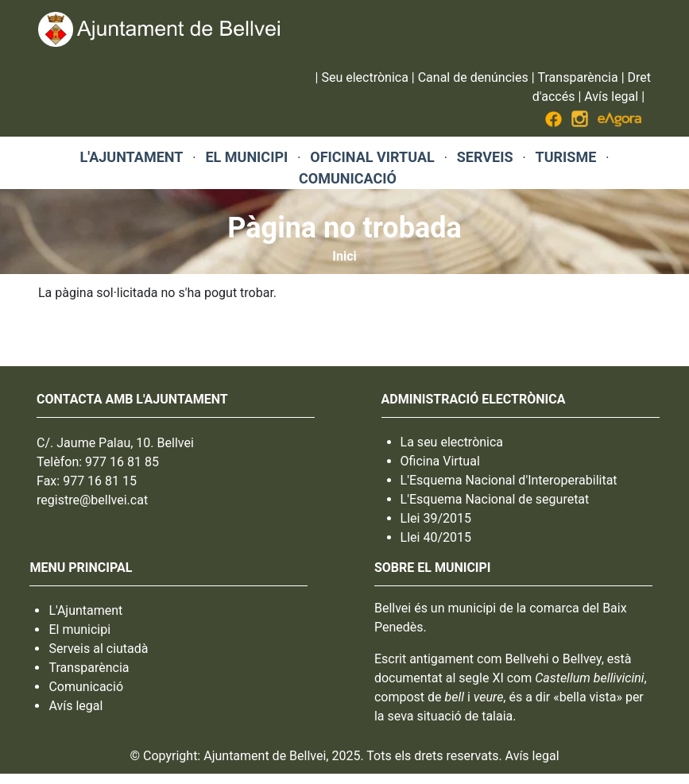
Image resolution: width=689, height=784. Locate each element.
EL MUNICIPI (246, 157)
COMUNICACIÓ (348, 178)
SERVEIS (485, 157)
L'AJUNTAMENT (132, 157)
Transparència (578, 77)
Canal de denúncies (473, 77)
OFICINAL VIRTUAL (372, 157)
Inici (344, 256)
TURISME (566, 157)
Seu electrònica (364, 77)
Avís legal (611, 97)
